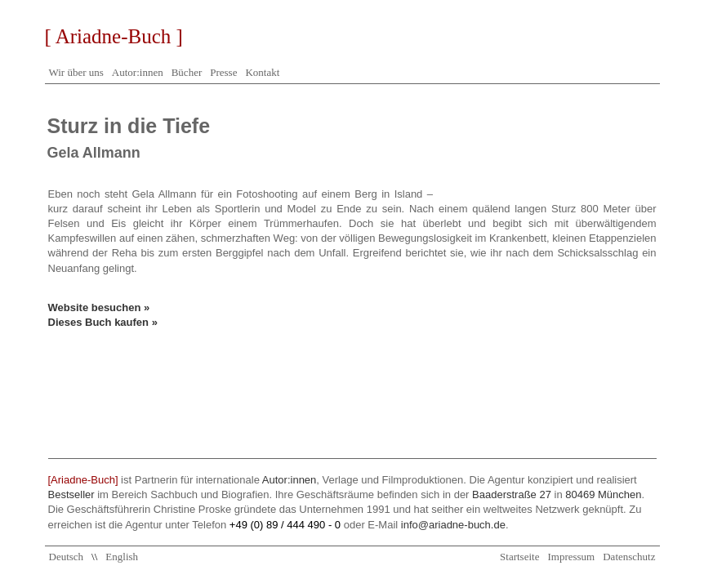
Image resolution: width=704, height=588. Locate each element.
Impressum (571, 557)
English (122, 557)
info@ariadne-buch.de (453, 525)
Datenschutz (629, 557)
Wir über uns (76, 72)
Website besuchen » (99, 307)
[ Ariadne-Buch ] (114, 36)
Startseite (519, 557)
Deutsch (67, 557)
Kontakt (262, 72)
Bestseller (71, 494)
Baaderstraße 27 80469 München (557, 494)
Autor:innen (138, 72)
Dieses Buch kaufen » (103, 322)
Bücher (187, 72)
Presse (223, 72)
